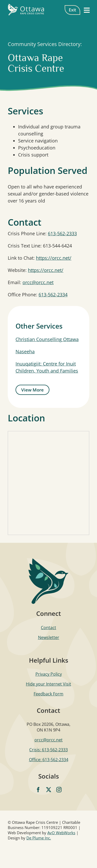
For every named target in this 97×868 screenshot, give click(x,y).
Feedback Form (48, 694)
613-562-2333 (62, 233)
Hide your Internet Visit (48, 684)
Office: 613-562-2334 (49, 760)
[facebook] (38, 790)
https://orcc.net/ (54, 258)
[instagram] (59, 790)
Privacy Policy (49, 674)
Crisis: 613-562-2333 (48, 750)
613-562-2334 (53, 295)
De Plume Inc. (39, 838)
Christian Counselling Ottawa (47, 339)
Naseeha (25, 351)
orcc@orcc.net (38, 282)
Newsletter (49, 637)
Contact (48, 628)
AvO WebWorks (61, 833)
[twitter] (49, 790)
